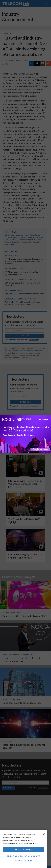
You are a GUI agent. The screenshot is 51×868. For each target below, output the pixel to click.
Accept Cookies (24, 850)
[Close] (44, 834)
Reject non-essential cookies (23, 856)
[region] (23, 849)
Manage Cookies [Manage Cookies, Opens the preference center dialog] (24, 861)
